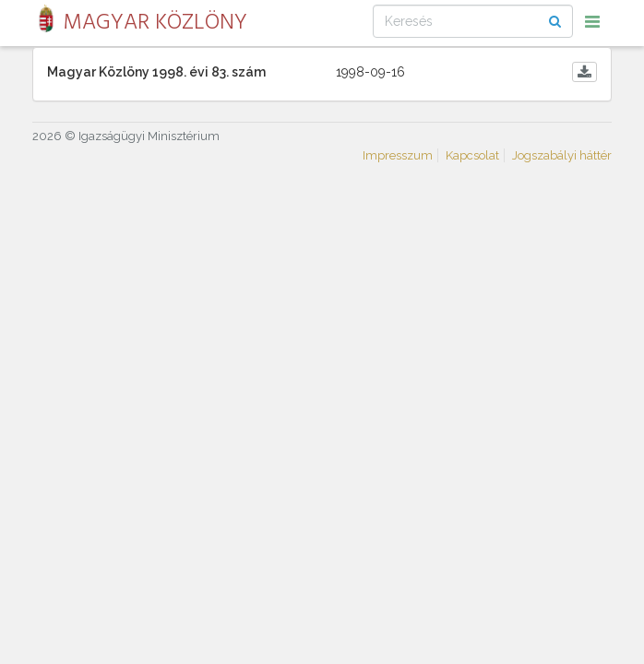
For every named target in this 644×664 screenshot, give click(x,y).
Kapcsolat (472, 155)
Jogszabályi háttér (562, 155)
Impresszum (398, 155)
